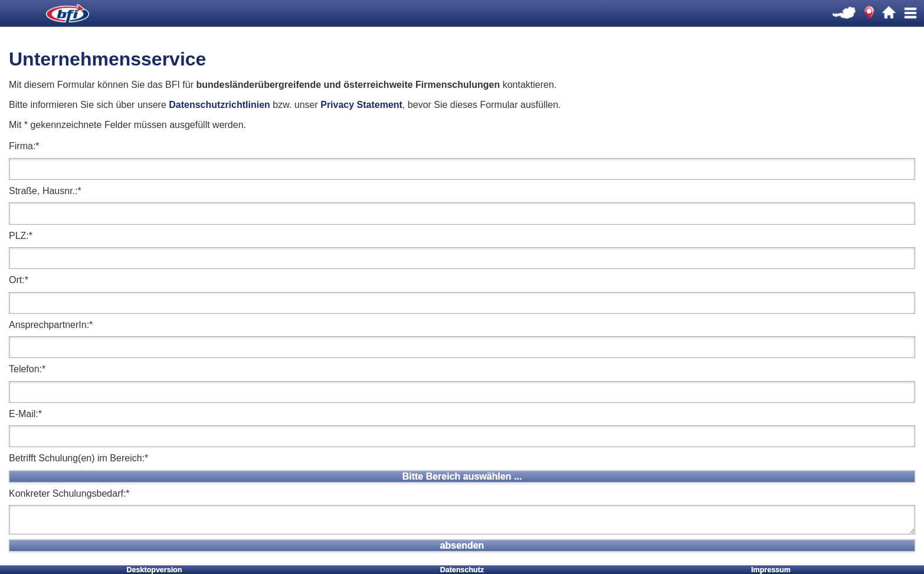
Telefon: (27, 369)
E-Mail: (25, 414)
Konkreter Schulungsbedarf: (69, 493)
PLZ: (21, 236)
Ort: (19, 280)
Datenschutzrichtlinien (219, 105)
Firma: (24, 146)
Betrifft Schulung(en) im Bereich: (78, 458)
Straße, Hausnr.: (45, 191)
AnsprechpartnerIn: (51, 325)
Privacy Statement (361, 105)
